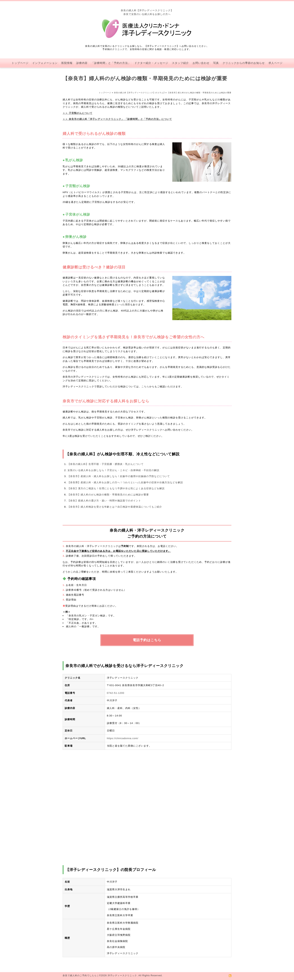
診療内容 (82, 63)
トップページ (20, 63)
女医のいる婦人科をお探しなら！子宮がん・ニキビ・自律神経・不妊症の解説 (113, 470)
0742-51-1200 (116, 693)
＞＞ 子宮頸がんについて (78, 113)
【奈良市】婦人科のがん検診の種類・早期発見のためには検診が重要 (108, 495)
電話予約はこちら (147, 640)
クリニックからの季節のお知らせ (244, 63)
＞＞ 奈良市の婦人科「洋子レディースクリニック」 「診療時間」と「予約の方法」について (117, 119)
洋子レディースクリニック (122, 976)
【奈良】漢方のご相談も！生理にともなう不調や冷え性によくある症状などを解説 (116, 488)
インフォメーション (45, 63)
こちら (145, 387)
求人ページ (276, 63)
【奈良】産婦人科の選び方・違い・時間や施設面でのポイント (104, 501)
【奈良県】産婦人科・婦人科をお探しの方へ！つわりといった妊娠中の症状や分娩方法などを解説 (125, 482)
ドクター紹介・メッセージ (151, 63)
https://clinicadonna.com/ (123, 738)
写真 (216, 63)
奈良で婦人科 (70, 976)
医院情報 (67, 63)
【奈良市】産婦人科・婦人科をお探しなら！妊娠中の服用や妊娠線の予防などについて (119, 476)
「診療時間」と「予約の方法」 (111, 63)
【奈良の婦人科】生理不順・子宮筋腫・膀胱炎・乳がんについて (106, 464)
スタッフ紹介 (180, 63)
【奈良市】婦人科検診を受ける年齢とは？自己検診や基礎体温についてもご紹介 (115, 507)
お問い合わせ (201, 63)
